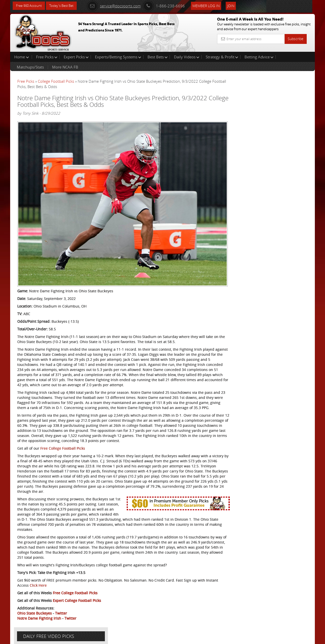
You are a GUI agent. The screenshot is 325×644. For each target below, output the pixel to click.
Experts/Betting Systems (118, 57)
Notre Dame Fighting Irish (39, 620)
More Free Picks (292, 84)
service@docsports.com (120, 6)
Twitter (61, 615)
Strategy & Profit (222, 57)
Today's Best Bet (65, 6)
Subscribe (296, 39)
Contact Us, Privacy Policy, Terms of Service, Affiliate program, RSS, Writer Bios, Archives (193, 638)
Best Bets (158, 57)
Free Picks (47, 57)
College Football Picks (56, 81)
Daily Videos (187, 57)
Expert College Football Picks (77, 602)
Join (237, 5)
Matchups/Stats (30, 67)
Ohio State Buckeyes (35, 615)
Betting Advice (259, 57)
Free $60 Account (30, 6)
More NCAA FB (65, 67)
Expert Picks (76, 57)
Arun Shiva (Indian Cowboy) (274, 118)
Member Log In (212, 5)
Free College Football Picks (63, 445)
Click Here (51, 587)
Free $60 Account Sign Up (264, 178)
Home (22, 57)
